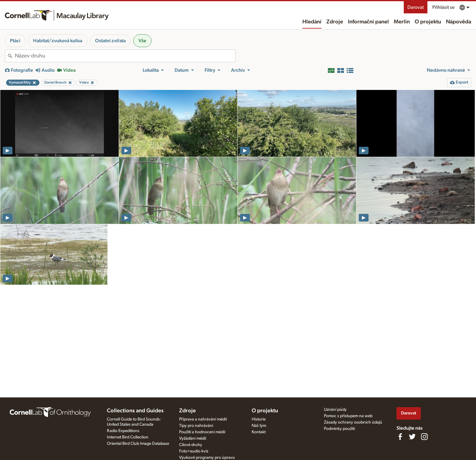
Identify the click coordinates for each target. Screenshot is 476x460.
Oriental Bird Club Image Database (138, 444)
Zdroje (335, 22)
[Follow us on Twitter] (412, 437)
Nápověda (459, 22)
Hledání (312, 22)
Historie (259, 419)
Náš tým (259, 426)
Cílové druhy (191, 445)
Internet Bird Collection (128, 437)
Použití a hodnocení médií (202, 432)
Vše (142, 41)
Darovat (416, 7)
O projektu (428, 22)
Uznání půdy (335, 410)
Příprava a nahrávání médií (203, 419)
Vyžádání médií (193, 438)
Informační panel (368, 22)
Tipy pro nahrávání (196, 426)
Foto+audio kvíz (194, 451)
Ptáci (15, 41)
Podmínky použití (339, 429)
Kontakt (259, 432)
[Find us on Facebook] (400, 437)
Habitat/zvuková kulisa (58, 41)
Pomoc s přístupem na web (348, 416)
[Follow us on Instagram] (424, 437)
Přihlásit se (443, 7)
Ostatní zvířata (110, 41)
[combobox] (125, 56)
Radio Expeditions (123, 431)
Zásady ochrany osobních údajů (353, 422)
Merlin (402, 22)
